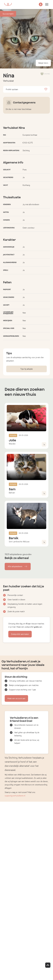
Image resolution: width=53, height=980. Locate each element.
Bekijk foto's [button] (43, 63)
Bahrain (12, 493)
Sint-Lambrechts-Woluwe (19, 542)
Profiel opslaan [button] (27, 89)
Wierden (12, 444)
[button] (41, 5)
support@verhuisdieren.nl (15, 796)
